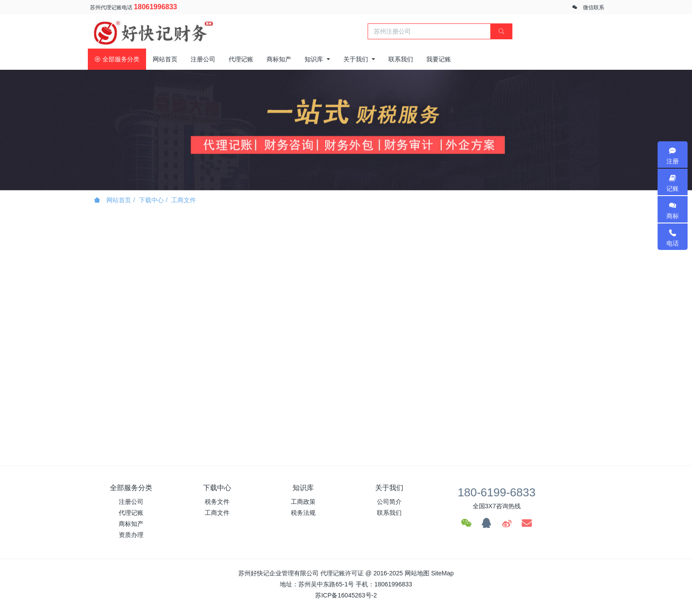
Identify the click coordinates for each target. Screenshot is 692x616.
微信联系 (594, 8)
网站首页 (165, 59)
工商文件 (184, 200)
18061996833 (155, 7)
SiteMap (442, 573)
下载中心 (151, 200)
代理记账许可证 (342, 573)
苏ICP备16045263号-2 (346, 595)
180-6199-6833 (496, 492)
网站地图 (417, 573)
